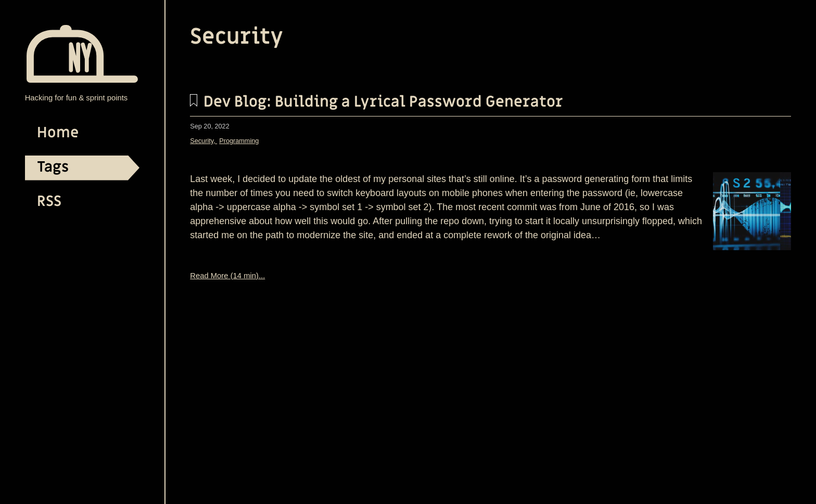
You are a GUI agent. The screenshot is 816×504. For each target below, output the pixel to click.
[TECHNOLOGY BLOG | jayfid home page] (82, 80)
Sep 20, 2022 (210, 126)
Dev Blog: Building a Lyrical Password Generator (377, 102)
